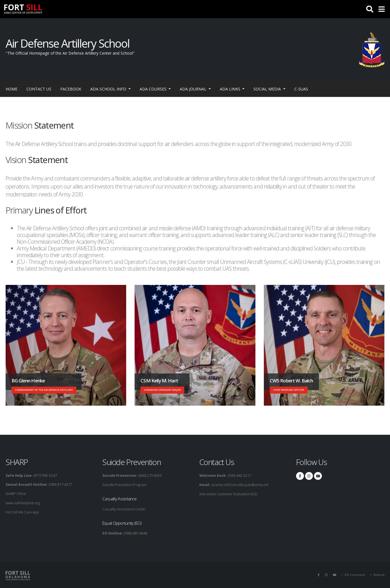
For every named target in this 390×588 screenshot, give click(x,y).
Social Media (268, 89)
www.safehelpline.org (24, 502)
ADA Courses (154, 89)
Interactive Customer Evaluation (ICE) (230, 493)
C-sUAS (301, 89)
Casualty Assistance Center (125, 509)
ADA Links (231, 89)
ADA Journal (194, 89)
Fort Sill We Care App (23, 511)
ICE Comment (354, 574)
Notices (379, 574)
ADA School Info (109, 89)
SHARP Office (17, 493)
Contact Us (39, 89)
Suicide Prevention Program (126, 484)
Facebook (71, 89)
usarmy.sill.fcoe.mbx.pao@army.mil (240, 484)
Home (11, 89)
